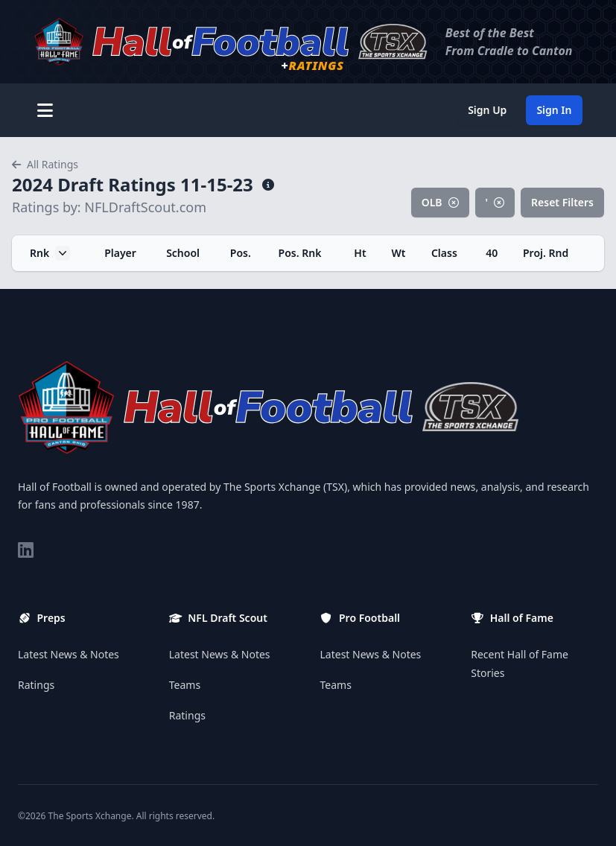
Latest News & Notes (69, 654)
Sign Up (487, 110)
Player (120, 253)
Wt (398, 253)
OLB (440, 202)
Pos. (241, 253)
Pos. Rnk (300, 253)
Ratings (36, 685)
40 (492, 253)
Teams (185, 685)
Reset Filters (562, 202)
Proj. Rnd (546, 253)
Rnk (50, 253)
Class (444, 253)
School (183, 253)
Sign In (554, 110)
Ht (360, 253)
